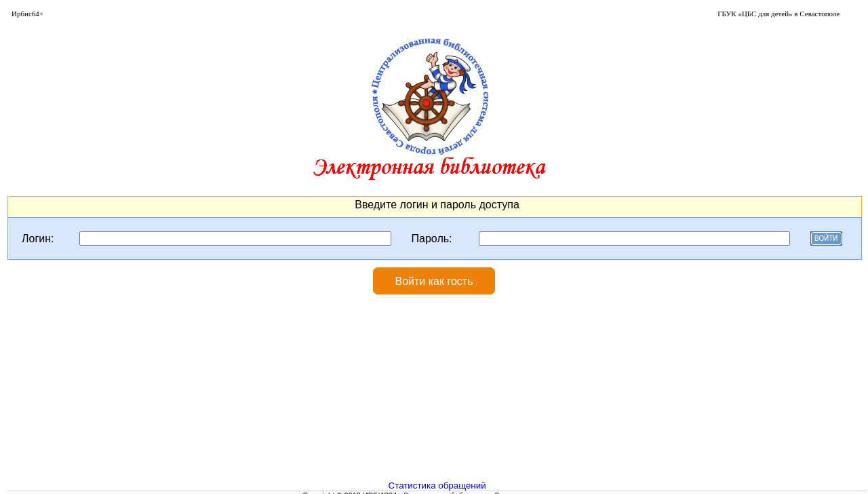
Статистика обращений (437, 486)
